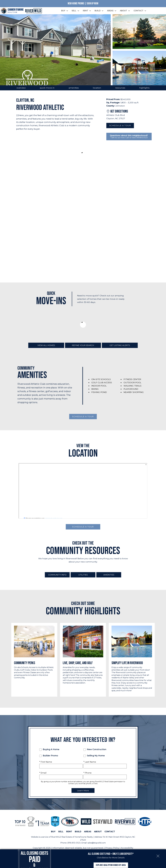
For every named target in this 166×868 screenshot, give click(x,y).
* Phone (87, 776)
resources (120, 90)
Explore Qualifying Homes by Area (111, 861)
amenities (74, 90)
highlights (144, 90)
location (97, 90)
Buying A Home (49, 753)
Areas (88, 835)
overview (21, 90)
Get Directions (119, 114)
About (98, 835)
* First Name (46, 765)
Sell (61, 835)
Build (78, 835)
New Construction (95, 753)
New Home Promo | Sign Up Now (83, 4)
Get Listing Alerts (120, 348)
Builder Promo (49, 759)
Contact (110, 835)
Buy (53, 835)
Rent (69, 835)
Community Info (57, 578)
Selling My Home (94, 759)
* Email (43, 776)
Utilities (83, 578)
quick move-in (47, 90)
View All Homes (46, 348)
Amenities (109, 578)
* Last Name (90, 765)
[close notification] (158, 848)
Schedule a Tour (120, 128)
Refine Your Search (83, 348)
